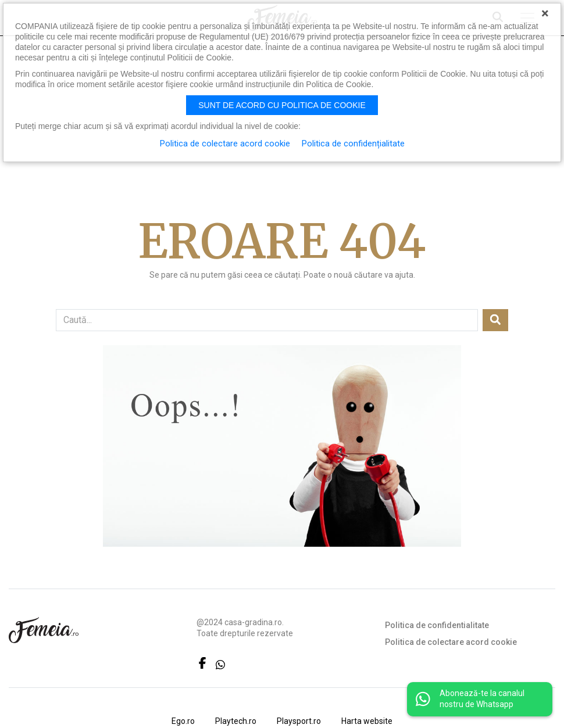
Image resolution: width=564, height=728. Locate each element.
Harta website (367, 721)
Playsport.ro (299, 721)
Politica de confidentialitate (437, 625)
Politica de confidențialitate (353, 144)
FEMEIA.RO (44, 630)
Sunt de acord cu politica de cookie (282, 105)
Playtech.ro (236, 721)
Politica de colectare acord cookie (451, 642)
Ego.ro (183, 721)
